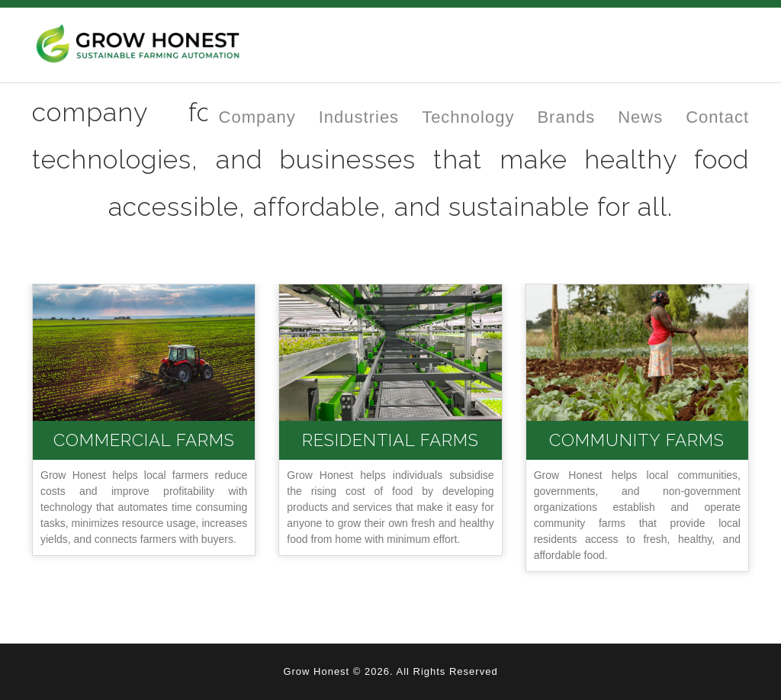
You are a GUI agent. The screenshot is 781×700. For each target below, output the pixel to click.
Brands (566, 117)
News (640, 117)
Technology (468, 117)
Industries (359, 117)
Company (257, 117)
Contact (717, 117)
